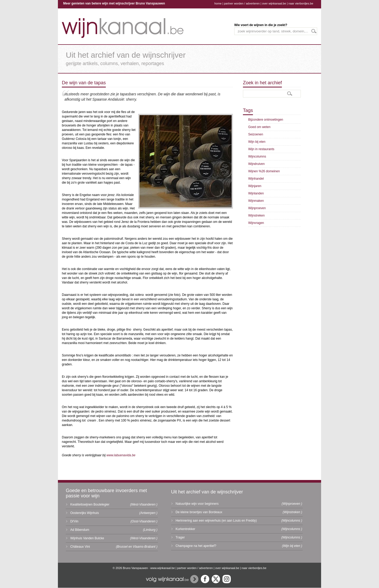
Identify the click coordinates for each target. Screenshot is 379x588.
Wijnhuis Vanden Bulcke (87, 538)
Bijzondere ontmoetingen (266, 120)
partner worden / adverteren (242, 3)
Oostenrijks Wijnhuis (85, 513)
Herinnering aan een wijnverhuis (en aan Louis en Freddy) (216, 521)
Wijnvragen (256, 223)
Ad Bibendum (80, 530)
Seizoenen (256, 134)
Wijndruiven (256, 164)
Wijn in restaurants (261, 149)
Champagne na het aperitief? (196, 546)
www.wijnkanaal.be (163, 568)
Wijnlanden (256, 193)
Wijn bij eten (257, 142)
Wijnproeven (257, 208)
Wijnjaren (255, 186)
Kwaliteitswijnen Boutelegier (90, 504)
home (218, 3)
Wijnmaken (256, 201)
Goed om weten (259, 127)
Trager (180, 537)
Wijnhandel (256, 179)
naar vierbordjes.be (301, 3)
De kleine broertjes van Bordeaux (199, 512)
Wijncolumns (257, 156)
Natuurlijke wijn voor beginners (197, 504)
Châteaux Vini (80, 547)
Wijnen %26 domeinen (264, 171)
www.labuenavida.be (121, 455)
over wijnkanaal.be (274, 3)
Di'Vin (74, 521)
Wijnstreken (256, 215)
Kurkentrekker (185, 529)
